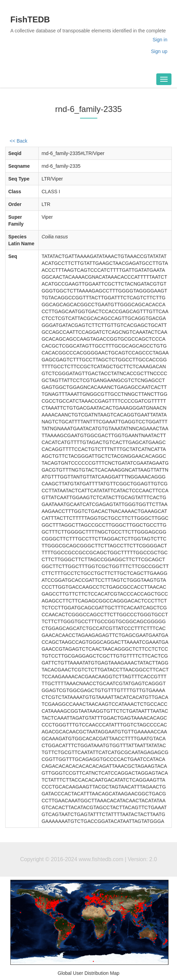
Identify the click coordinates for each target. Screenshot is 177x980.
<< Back (18, 141)
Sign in (160, 40)
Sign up (159, 51)
